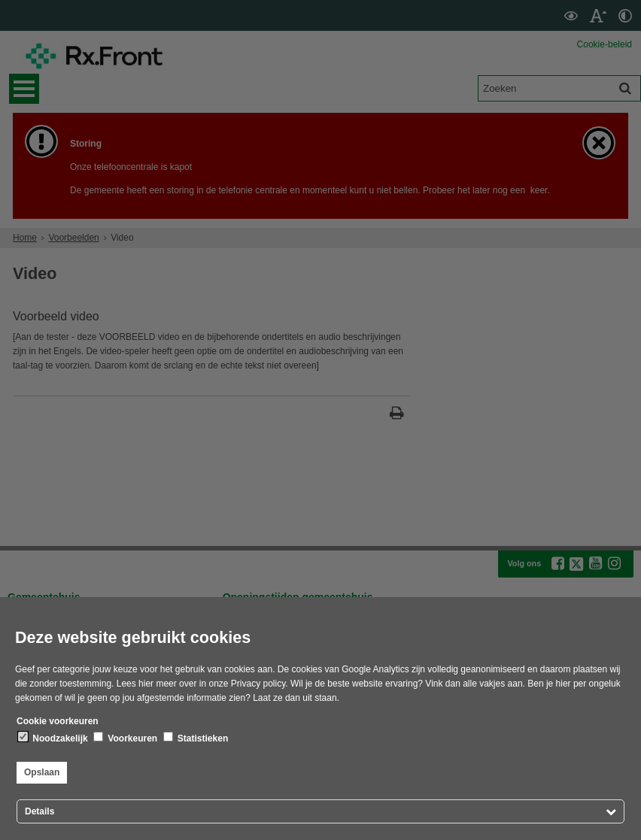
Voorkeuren (125, 738)
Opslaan (42, 772)
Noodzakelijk (53, 738)
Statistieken (196, 738)
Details (39, 811)
